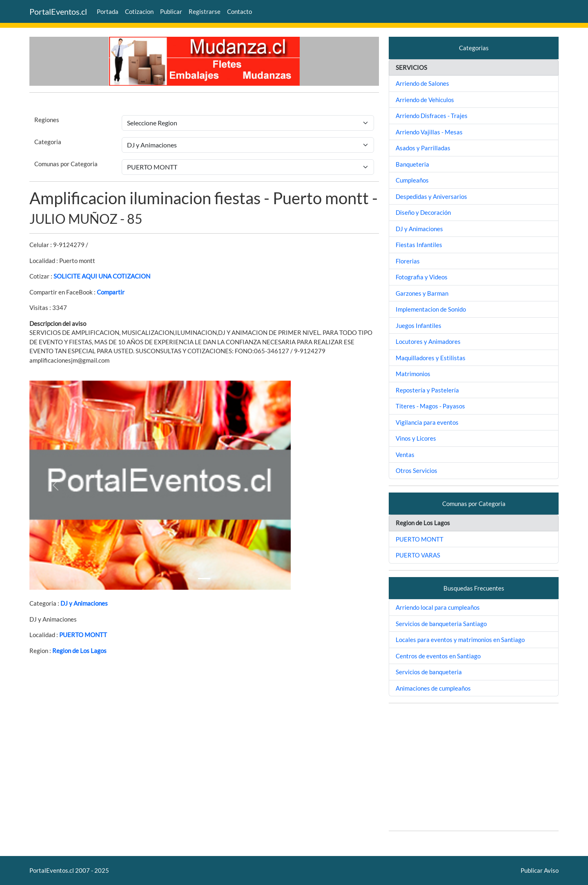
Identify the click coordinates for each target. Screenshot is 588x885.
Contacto (239, 11)
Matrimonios (413, 374)
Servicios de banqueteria (429, 672)
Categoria (48, 142)
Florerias (408, 261)
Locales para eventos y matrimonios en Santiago (460, 640)
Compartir (111, 292)
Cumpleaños (412, 180)
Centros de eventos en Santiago (438, 656)
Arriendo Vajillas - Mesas (429, 132)
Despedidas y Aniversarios (431, 196)
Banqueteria (412, 164)
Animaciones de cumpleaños (433, 688)
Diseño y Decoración (423, 212)
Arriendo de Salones (422, 83)
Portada (108, 11)
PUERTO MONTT (83, 635)
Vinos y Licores (416, 438)
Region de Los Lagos (79, 651)
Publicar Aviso (540, 870)
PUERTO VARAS (418, 555)
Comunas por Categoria (66, 164)
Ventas (405, 455)
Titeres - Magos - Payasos (430, 406)
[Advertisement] (474, 767)
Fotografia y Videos (422, 277)
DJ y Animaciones (84, 603)
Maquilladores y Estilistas (431, 358)
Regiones (47, 120)
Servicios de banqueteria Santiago (441, 624)
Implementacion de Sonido (431, 309)
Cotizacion (139, 11)
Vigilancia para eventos (427, 422)
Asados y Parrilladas (423, 148)
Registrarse (205, 11)
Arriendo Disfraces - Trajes (432, 116)
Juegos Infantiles (419, 325)
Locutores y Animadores (428, 341)
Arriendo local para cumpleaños (438, 607)
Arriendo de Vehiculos (425, 100)
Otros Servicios (416, 470)
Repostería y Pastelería (427, 390)
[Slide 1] (204, 578)
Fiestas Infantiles (419, 245)
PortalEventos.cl (58, 11)
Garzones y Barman (422, 293)
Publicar (171, 11)
